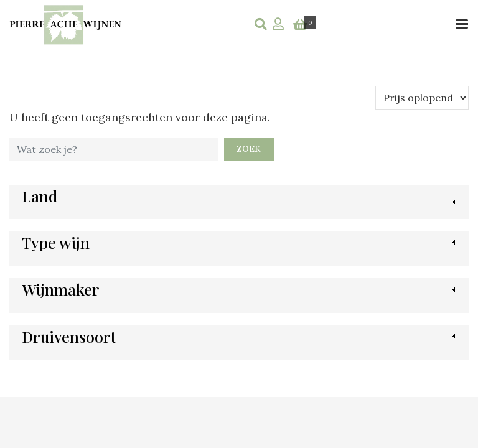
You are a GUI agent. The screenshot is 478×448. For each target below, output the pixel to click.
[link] (40, 202)
